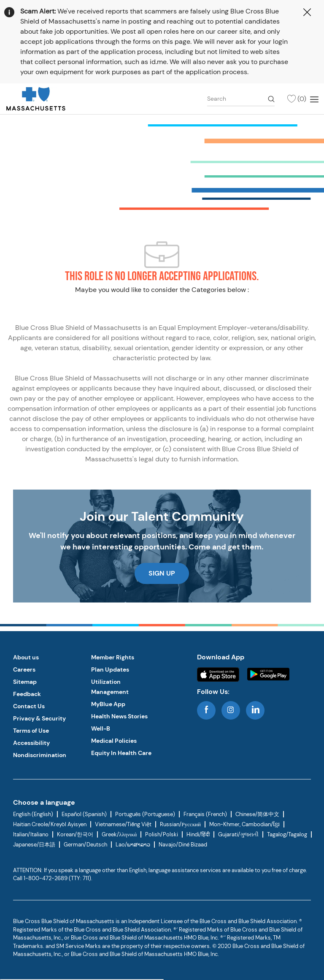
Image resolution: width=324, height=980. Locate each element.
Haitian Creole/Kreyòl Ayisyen (50, 824)
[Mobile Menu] (314, 99)
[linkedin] (255, 710)
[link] (36, 99)
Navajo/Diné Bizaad (183, 845)
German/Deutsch (85, 845)
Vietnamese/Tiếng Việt (123, 824)
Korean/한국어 (75, 834)
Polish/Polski (162, 834)
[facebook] (206, 710)
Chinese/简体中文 (257, 814)
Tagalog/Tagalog (287, 834)
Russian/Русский (180, 824)
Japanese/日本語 (34, 845)
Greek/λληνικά (119, 834)
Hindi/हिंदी (198, 834)
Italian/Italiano (31, 834)
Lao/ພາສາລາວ (133, 845)
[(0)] (297, 99)
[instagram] (231, 710)
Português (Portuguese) (145, 814)
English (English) (33, 814)
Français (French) (205, 814)
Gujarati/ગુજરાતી (238, 834)
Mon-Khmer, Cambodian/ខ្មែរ (244, 824)
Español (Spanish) (84, 814)
